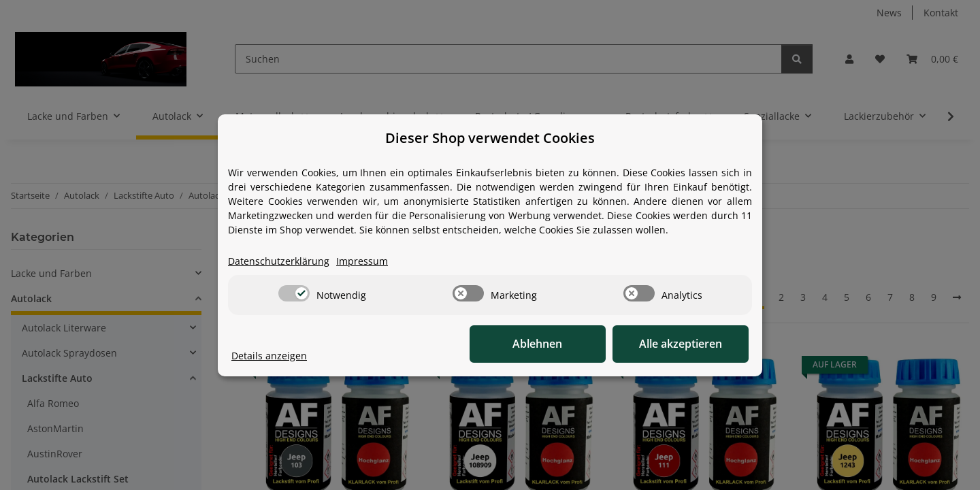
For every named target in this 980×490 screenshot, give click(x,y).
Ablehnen (538, 344)
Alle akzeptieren (681, 344)
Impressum (362, 261)
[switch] (294, 293)
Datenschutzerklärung (279, 261)
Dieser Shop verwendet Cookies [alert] (490, 138)
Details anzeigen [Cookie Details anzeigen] (269, 356)
